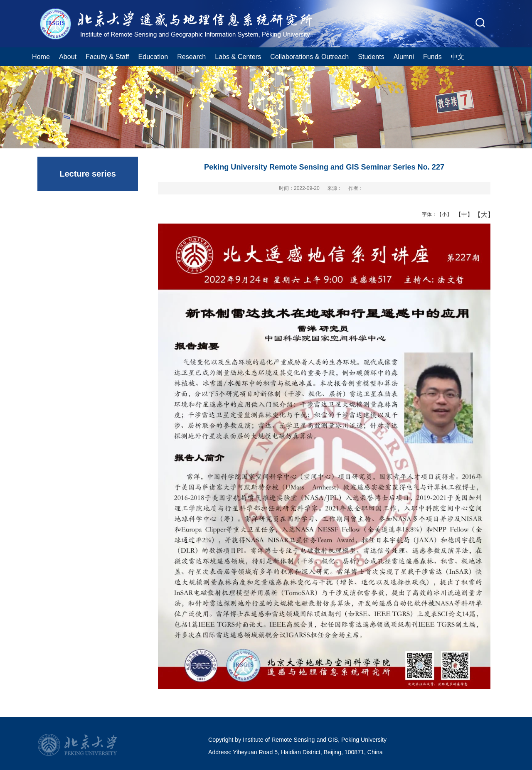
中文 (458, 57)
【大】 (480, 214)
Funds (432, 57)
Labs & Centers (238, 57)
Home (41, 57)
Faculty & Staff (107, 57)
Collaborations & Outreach (309, 57)
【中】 (461, 214)
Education (153, 57)
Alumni (404, 57)
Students (371, 57)
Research (191, 57)
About (68, 57)
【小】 (442, 214)
